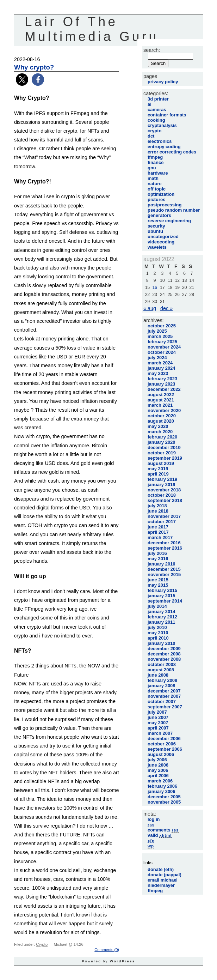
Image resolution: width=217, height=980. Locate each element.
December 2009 (164, 649)
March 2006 (160, 781)
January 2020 (162, 442)
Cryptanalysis (162, 125)
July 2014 (157, 606)
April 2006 (158, 776)
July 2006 (157, 760)
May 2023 (158, 373)
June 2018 (158, 511)
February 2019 (162, 479)
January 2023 (162, 384)
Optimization (161, 194)
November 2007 (164, 696)
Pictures (156, 199)
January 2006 (162, 791)
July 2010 (157, 627)
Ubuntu (155, 231)
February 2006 (162, 786)
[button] (22, 80)
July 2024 (157, 358)
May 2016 (158, 559)
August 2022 (161, 395)
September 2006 (165, 749)
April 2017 (158, 532)
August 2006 (161, 754)
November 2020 (164, 410)
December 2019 (164, 447)
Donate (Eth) (161, 869)
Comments (163, 830)
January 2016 (162, 564)
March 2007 (160, 733)
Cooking (156, 120)
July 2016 (157, 553)
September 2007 (165, 707)
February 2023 (162, 379)
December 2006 (164, 739)
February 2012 (162, 617)
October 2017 (162, 522)
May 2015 (158, 585)
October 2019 (162, 453)
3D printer (158, 99)
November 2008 (164, 659)
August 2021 (161, 400)
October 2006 (162, 744)
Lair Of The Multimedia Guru (92, 29)
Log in (154, 819)
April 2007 (158, 728)
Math (153, 178)
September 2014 (165, 601)
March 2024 (160, 363)
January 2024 (162, 368)
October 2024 (162, 352)
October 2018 (162, 495)
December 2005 (164, 797)
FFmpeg (155, 157)
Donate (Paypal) (165, 875)
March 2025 (160, 336)
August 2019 (161, 463)
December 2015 (164, 569)
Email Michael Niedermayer (163, 883)
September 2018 (165, 500)
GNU (152, 168)
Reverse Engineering (169, 221)
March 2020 (160, 432)
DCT (151, 136)
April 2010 (158, 638)
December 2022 (164, 389)
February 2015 (162, 590)
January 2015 (162, 596)
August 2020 (161, 421)
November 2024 (164, 347)
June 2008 (158, 675)
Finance (156, 162)
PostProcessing (165, 205)
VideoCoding (161, 242)
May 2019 (158, 469)
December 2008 (164, 654)
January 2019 (162, 485)
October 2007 (162, 701)
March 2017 (160, 537)
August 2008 (161, 670)
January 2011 (162, 622)
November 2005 (164, 802)
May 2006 (158, 770)
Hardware (158, 173)
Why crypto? (34, 67)
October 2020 (162, 416)
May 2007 (158, 723)
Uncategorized (163, 237)
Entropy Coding (164, 147)
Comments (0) (107, 950)
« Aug (150, 308)
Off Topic (157, 189)
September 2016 (165, 548)
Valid (160, 835)
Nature (155, 184)
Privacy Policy (163, 82)
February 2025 (162, 342)
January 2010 (162, 643)
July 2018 (157, 506)
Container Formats (167, 115)
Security (156, 226)
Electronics (160, 141)
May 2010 (158, 633)
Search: (152, 50)
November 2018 (164, 490)
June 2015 (158, 580)
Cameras (157, 110)
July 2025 (157, 331)
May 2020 (158, 426)
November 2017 (164, 516)
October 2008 (162, 664)
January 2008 (162, 686)
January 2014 (162, 612)
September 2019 (165, 458)
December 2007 (164, 691)
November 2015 (164, 574)
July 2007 (157, 712)
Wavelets (157, 247)
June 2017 (158, 527)
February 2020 (162, 437)
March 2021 (160, 405)
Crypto (42, 944)
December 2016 (164, 543)
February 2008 (162, 680)
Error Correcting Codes (172, 152)
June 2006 (158, 765)
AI (150, 104)
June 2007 (158, 717)
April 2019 (158, 474)
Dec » (166, 308)
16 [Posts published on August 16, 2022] (154, 288)
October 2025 (162, 326)
